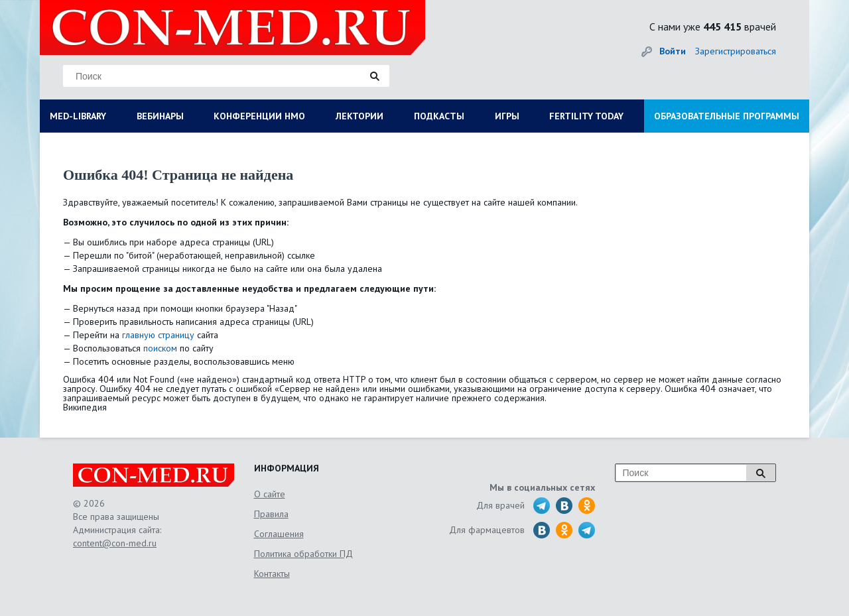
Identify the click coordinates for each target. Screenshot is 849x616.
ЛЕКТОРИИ (359, 116)
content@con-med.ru (115, 543)
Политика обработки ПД (303, 554)
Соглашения (279, 534)
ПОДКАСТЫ (439, 116)
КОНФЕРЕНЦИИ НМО (259, 116)
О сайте (270, 494)
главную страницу (158, 335)
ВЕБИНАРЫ (160, 116)
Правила (271, 514)
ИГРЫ (507, 116)
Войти (673, 51)
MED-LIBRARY (78, 116)
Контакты (272, 574)
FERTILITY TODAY (586, 116)
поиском (160, 348)
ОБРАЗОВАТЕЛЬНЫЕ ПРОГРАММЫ (727, 116)
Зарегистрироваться (736, 51)
